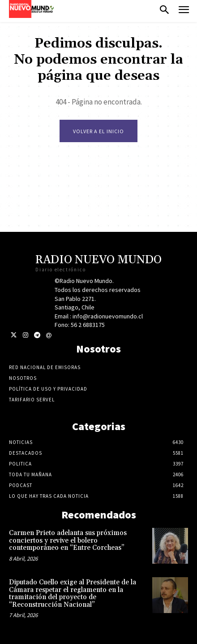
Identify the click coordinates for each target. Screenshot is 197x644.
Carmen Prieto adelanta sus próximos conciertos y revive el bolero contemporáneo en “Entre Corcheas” (68, 540)
